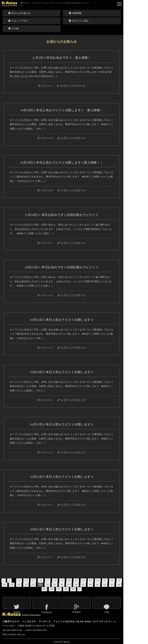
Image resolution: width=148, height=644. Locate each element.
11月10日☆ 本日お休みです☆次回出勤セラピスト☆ (62, 215)
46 (52, 589)
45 (44, 589)
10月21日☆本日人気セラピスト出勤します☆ (62, 529)
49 (73, 589)
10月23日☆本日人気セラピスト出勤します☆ (62, 424)
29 (12, 585)
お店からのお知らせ (73, 86)
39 (83, 585)
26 (112, 580)
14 (26, 580)
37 (69, 585)
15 (33, 580)
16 (41, 580)
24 (98, 580)
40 (90, 585)
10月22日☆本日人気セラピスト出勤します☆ (62, 477)
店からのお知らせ (20, 13)
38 (76, 585)
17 (48, 580)
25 (105, 580)
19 (62, 580)
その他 (14, 28)
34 (47, 585)
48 (66, 589)
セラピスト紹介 (79, 21)
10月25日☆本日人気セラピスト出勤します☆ (62, 320)
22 (83, 580)
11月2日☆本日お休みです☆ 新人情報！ (62, 58)
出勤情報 (75, 13)
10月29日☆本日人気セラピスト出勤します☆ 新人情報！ (62, 110)
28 (5, 585)
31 (26, 585)
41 (97, 585)
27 (119, 580)
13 (19, 580)
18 (55, 580)
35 (54, 585)
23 (90, 580)
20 (69, 580)
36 (62, 585)
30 (19, 585)
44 (119, 585)
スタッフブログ (18, 21)
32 (33, 585)
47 (59, 589)
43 (112, 585)
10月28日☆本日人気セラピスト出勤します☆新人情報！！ (62, 162)
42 (105, 585)
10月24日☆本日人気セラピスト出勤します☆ (62, 372)
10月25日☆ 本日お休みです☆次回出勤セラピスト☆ (62, 267)
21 (76, 580)
